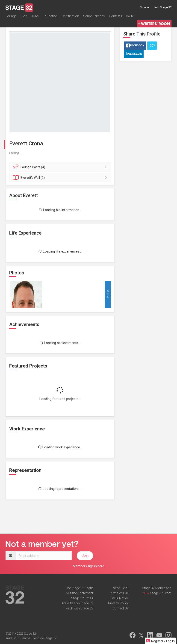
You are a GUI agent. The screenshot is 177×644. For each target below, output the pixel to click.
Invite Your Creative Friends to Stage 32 (31, 638)
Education (50, 17)
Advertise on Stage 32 (77, 603)
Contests (116, 17)
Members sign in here (88, 566)
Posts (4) (61, 167)
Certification (70, 17)
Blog (24, 17)
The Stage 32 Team (79, 588)
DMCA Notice (119, 598)
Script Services (94, 17)
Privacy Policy (118, 603)
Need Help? (121, 588)
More (108, 294)
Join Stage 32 (163, 7)
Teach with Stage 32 (79, 608)
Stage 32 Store (161, 593)
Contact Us (121, 608)
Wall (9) (61, 178)
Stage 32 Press (82, 598)
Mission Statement (80, 593)
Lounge (11, 17)
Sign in (144, 7)
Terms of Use (119, 593)
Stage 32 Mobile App (157, 588)
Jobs (35, 17)
